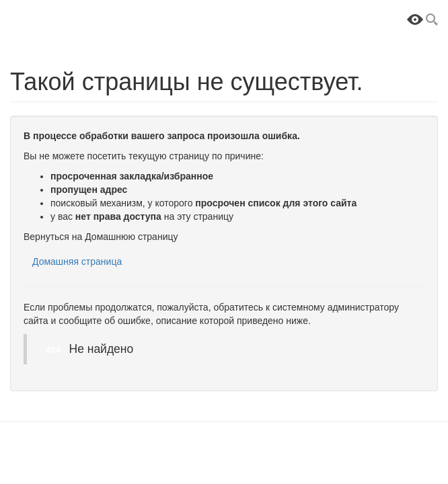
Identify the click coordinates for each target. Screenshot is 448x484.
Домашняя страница (77, 261)
